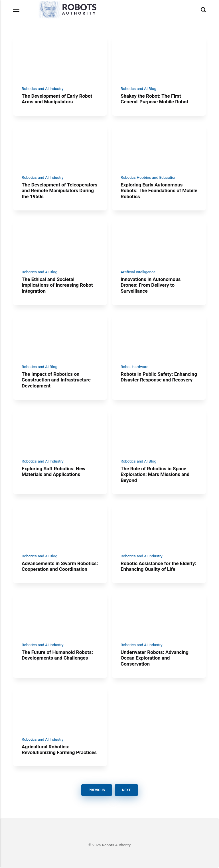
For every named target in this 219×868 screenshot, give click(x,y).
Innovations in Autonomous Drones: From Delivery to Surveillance (151, 285)
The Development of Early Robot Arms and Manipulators (57, 99)
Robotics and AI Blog (138, 89)
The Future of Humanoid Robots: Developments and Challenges (57, 655)
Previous (97, 790)
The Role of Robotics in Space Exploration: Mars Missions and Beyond (155, 474)
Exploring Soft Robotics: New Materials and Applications (54, 472)
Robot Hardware (134, 366)
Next (126, 790)
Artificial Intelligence (138, 272)
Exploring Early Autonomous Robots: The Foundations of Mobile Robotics (159, 190)
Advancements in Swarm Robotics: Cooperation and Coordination (60, 566)
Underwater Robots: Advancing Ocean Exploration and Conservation (155, 658)
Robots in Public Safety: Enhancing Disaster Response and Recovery (159, 377)
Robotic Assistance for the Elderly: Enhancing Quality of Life (158, 566)
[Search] (203, 10)
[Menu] (17, 10)
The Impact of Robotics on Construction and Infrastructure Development (56, 380)
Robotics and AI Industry (43, 89)
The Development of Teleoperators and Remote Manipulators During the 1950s (60, 190)
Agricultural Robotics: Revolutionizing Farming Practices (59, 750)
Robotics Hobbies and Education (148, 177)
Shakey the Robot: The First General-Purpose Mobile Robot (154, 99)
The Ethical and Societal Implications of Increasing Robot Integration (57, 285)
